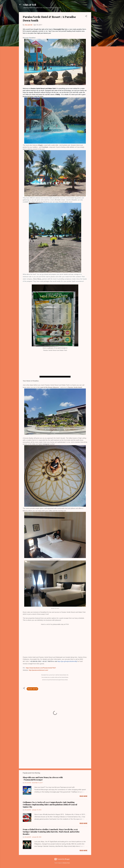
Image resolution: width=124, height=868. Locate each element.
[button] (86, 16)
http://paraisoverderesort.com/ (38, 670)
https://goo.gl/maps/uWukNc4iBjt (67, 661)
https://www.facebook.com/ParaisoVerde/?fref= (41, 668)
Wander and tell (32, 689)
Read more (83, 796)
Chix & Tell (30, 5)
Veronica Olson (66, 863)
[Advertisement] (99, 41)
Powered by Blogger (62, 859)
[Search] (104, 5)
